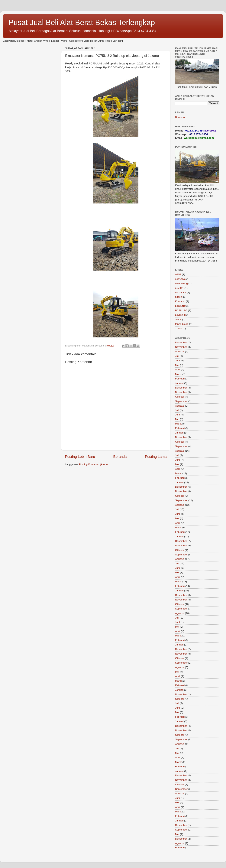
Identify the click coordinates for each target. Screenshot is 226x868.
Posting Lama (156, 457)
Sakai (178, 319)
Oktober (180, 397)
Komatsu (180, 301)
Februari (180, 379)
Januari (179, 383)
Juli (177, 356)
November (181, 347)
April (178, 370)
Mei (177, 365)
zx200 (179, 328)
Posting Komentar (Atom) (93, 464)
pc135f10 (180, 306)
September (181, 401)
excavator (181, 293)
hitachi (179, 297)
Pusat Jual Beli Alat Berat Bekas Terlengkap (82, 22)
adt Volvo (180, 279)
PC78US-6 (181, 310)
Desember (181, 342)
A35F (178, 274)
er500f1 (179, 288)
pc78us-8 (180, 315)
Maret (178, 374)
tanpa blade (182, 324)
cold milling (181, 283)
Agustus (180, 351)
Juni (178, 361)
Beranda (120, 457)
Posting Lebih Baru (80, 457)
